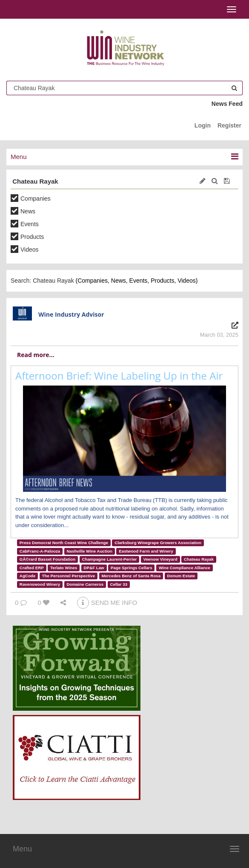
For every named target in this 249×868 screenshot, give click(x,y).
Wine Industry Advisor (71, 314)
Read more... (36, 355)
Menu (22, 849)
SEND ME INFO (107, 603)
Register (229, 125)
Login (203, 125)
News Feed (227, 104)
